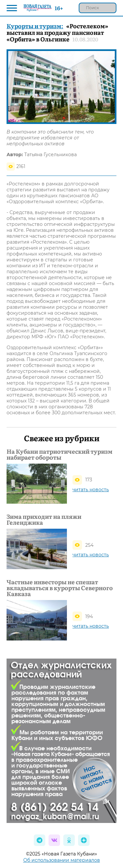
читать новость (91, 490)
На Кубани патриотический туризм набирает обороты (60, 454)
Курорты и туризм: (35, 26)
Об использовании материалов (62, 860)
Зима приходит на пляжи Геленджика (44, 519)
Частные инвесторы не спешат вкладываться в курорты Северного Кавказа (60, 588)
